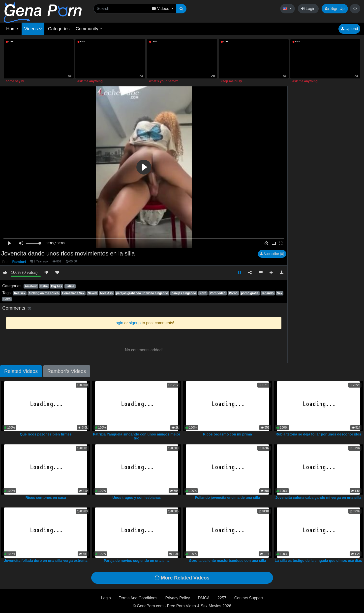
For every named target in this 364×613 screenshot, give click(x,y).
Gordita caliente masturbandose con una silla (227, 561)
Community (89, 29)
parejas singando (184, 293)
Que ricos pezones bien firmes (46, 434)
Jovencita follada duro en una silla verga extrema (46, 561)
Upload (349, 29)
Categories (59, 29)
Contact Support (249, 598)
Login (308, 9)
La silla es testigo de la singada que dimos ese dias (318, 561)
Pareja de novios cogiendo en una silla (136, 561)
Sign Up (335, 9)
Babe (44, 286)
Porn (203, 293)
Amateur (31, 286)
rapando (268, 293)
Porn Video (218, 293)
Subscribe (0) (272, 254)
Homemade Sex (73, 293)
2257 (222, 598)
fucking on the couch (44, 293)
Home (12, 29)
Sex (280, 293)
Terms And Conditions (138, 598)
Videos (33, 29)
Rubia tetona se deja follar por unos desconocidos (318, 434)
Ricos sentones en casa (46, 498)
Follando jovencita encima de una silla (227, 498)
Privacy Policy (178, 598)
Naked (92, 293)
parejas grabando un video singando (142, 293)
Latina (70, 286)
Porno (233, 293)
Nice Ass (106, 293)
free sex (19, 293)
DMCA (204, 598)
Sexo (7, 299)
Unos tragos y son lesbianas (136, 498)
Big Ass (57, 286)
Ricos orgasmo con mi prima (227, 434)
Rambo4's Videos (67, 371)
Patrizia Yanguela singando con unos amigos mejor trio (137, 436)
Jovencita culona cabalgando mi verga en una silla (318, 498)
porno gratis (250, 293)
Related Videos (21, 371)
